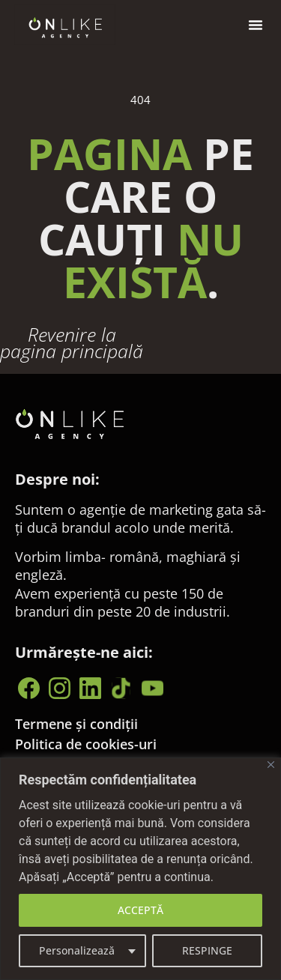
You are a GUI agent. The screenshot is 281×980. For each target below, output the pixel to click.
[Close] (271, 765)
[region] (140, 869)
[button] (256, 25)
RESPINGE (207, 950)
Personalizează (77, 950)
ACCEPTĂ (140, 910)
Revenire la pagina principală (72, 343)
